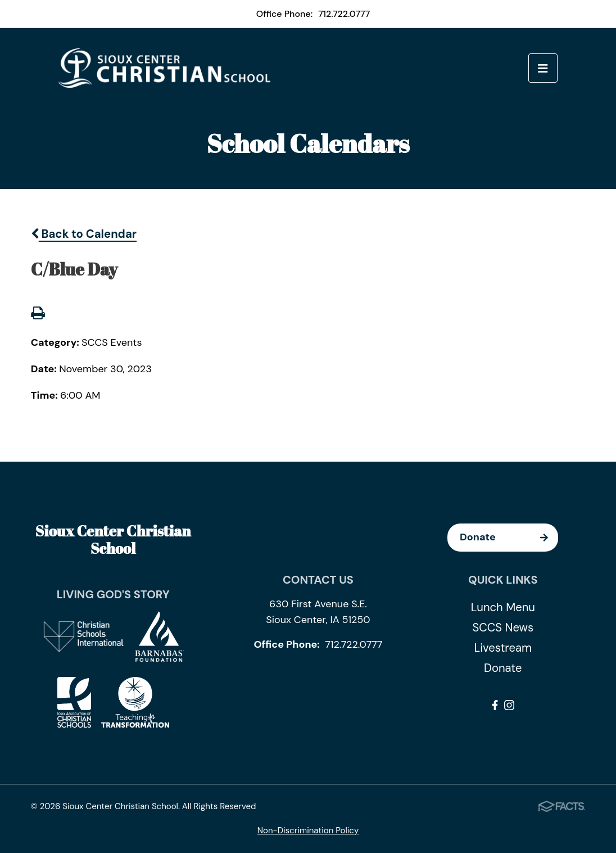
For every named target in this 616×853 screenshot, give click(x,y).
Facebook (495, 705)
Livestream (503, 648)
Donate (509, 538)
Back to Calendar (84, 234)
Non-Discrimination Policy (308, 831)
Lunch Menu (503, 607)
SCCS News (503, 628)
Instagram (509, 705)
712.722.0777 (344, 14)
